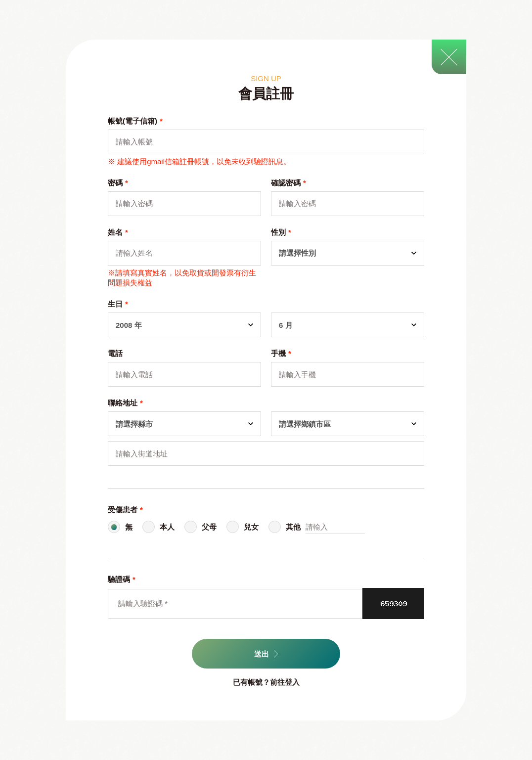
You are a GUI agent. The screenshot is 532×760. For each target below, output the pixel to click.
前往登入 (285, 682)
